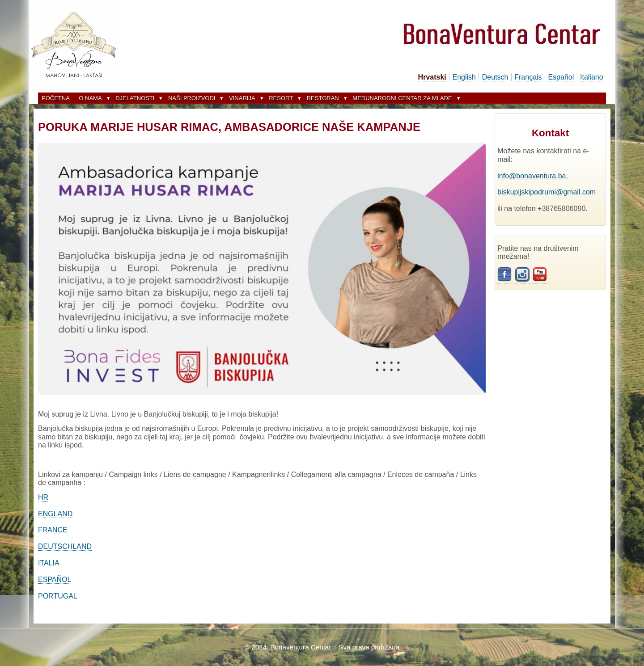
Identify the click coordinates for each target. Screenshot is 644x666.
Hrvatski (432, 77)
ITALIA (49, 563)
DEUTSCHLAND (65, 546)
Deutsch (495, 77)
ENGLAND (55, 514)
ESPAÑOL (55, 580)
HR (43, 497)
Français (528, 77)
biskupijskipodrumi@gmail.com (547, 192)
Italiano (592, 77)
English (464, 77)
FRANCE (53, 530)
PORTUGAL (58, 596)
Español (561, 77)
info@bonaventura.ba (532, 176)
